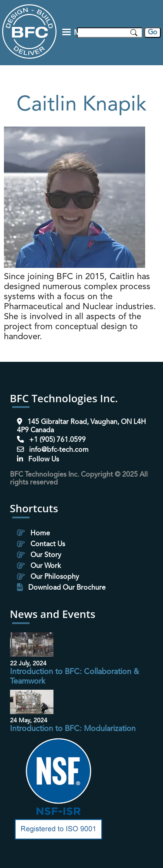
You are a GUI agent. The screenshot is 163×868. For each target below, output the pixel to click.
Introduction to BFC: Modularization (73, 729)
